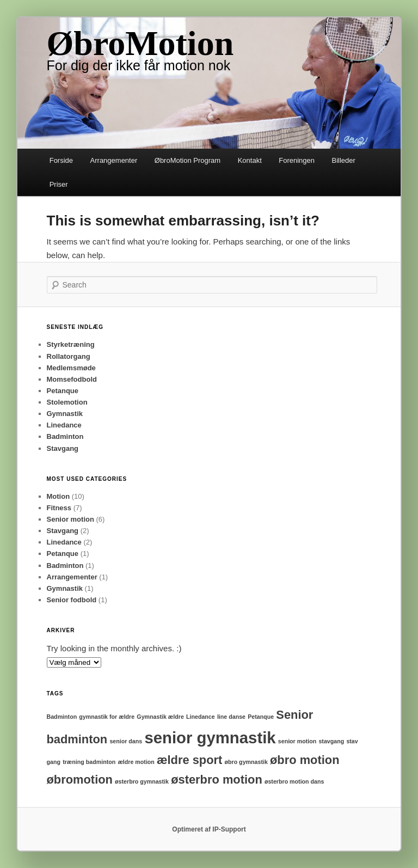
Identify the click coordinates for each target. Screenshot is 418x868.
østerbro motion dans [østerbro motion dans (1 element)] (294, 781)
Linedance (64, 425)
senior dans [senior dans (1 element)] (126, 741)
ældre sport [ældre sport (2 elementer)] (189, 760)
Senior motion (70, 519)
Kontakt (250, 160)
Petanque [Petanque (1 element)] (261, 717)
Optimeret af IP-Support (209, 829)
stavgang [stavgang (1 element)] (331, 741)
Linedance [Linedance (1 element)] (201, 717)
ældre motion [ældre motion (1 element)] (136, 762)
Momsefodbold (72, 379)
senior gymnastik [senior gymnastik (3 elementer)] (210, 738)
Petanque (63, 391)
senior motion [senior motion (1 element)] (297, 741)
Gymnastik (65, 414)
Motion (59, 496)
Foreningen (297, 160)
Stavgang (63, 448)
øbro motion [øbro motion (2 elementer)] (305, 760)
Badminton (65, 436)
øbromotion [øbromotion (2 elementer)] (80, 780)
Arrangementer (114, 160)
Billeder (344, 160)
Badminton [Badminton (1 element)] (62, 717)
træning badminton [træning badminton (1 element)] (89, 762)
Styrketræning (71, 344)
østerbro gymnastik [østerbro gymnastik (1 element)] (142, 781)
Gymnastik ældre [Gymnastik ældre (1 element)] (160, 717)
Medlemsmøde (71, 368)
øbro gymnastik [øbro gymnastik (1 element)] (246, 762)
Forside (61, 160)
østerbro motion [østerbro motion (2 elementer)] (217, 780)
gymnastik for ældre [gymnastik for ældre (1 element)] (107, 717)
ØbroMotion (140, 43)
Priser (59, 184)
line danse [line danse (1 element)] (231, 717)
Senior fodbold (72, 600)
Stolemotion (67, 402)
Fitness (59, 508)
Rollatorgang (69, 356)
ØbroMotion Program (188, 160)
